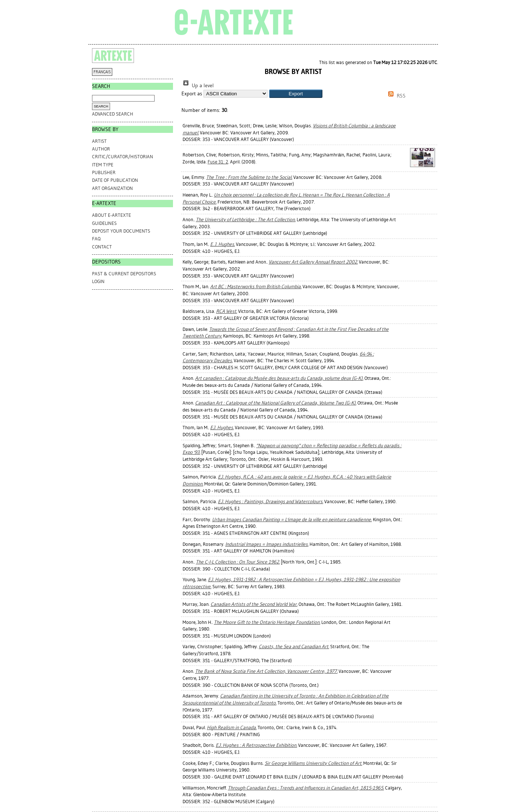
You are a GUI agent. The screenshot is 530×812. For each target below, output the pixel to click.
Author (101, 149)
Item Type (103, 165)
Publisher (104, 172)
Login (98, 281)
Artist (99, 141)
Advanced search (113, 114)
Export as (192, 94)
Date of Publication (115, 180)
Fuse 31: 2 (218, 162)
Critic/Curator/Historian (123, 157)
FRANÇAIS (102, 72)
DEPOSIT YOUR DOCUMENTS (121, 231)
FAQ (96, 239)
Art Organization (112, 188)
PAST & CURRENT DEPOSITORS (124, 274)
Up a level (198, 86)
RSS (396, 96)
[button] (296, 94)
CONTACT (102, 247)
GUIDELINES (104, 223)
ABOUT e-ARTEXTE (112, 215)
